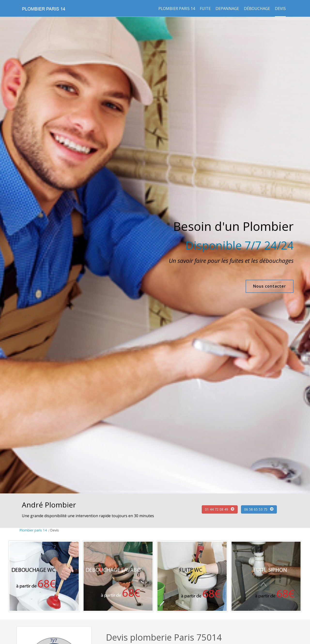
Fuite (205, 8)
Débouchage (257, 8)
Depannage (227, 8)
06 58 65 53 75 (256, 509)
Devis (280, 8)
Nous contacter (268, 286)
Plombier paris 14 (177, 8)
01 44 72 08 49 (217, 509)
